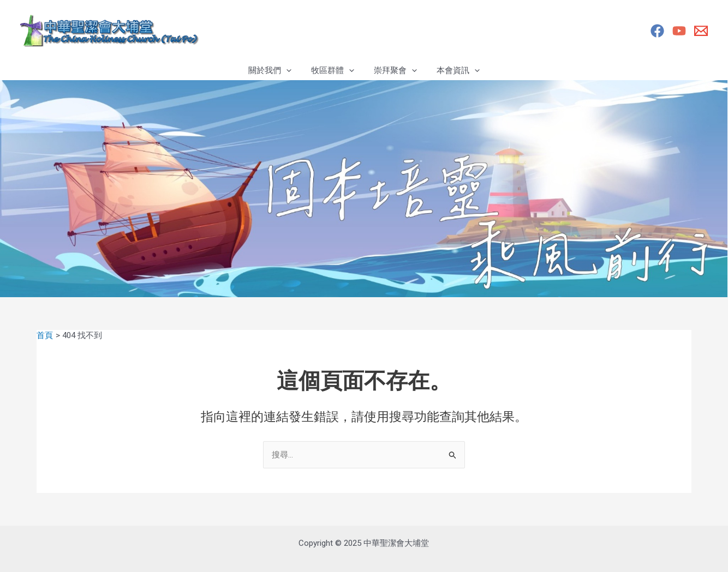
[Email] (701, 31)
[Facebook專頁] (657, 31)
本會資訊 (453, 71)
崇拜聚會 (394, 71)
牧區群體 (334, 71)
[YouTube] (679, 31)
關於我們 (275, 71)
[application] (291, 71)
